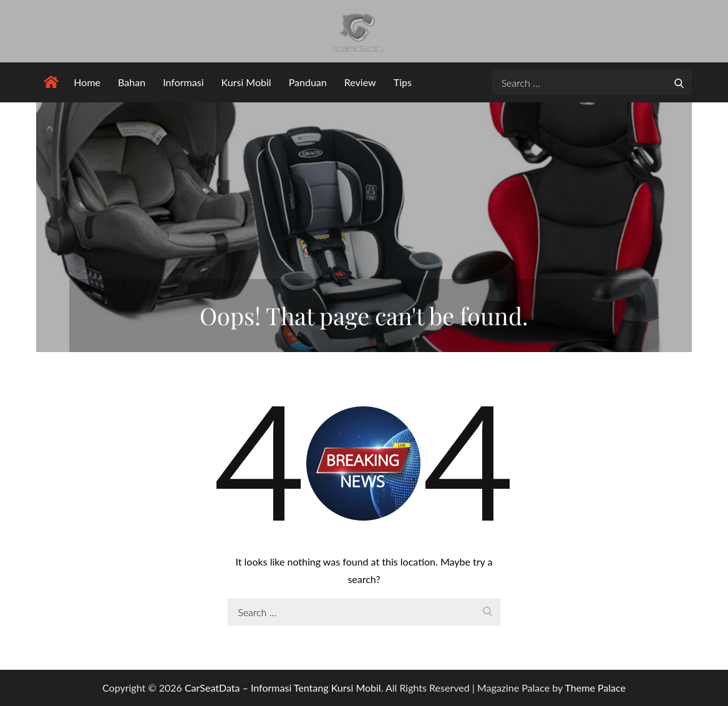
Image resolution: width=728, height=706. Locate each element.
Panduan (308, 82)
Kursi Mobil (246, 82)
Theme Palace (595, 688)
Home (87, 82)
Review (360, 82)
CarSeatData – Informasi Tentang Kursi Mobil (283, 688)
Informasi (183, 82)
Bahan (132, 82)
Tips (403, 82)
